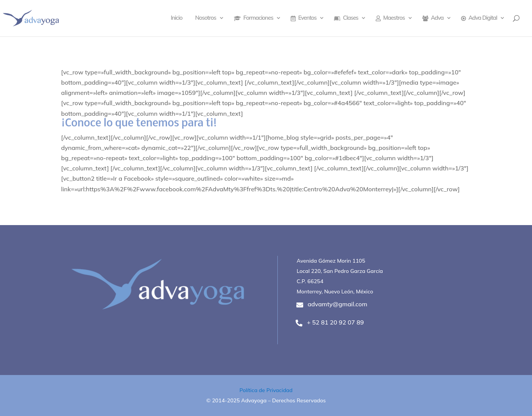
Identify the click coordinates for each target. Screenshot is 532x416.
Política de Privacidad (266, 390)
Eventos (304, 18)
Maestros (390, 18)
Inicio (177, 18)
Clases (346, 18)
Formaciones (253, 18)
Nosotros (205, 18)
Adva (433, 18)
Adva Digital (479, 18)
